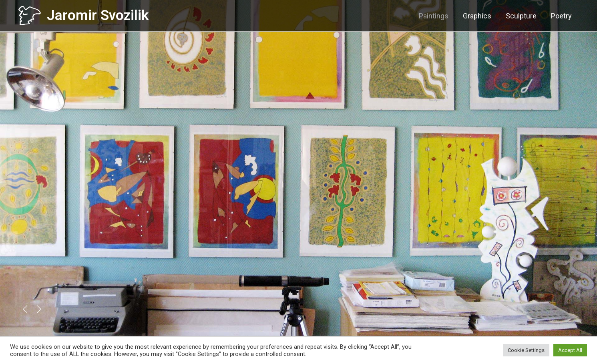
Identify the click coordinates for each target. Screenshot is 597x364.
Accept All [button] (570, 350)
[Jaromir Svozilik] (30, 15)
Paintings (434, 16)
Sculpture (521, 16)
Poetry (561, 16)
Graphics (477, 16)
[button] (25, 309)
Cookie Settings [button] (526, 350)
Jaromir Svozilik (98, 15)
